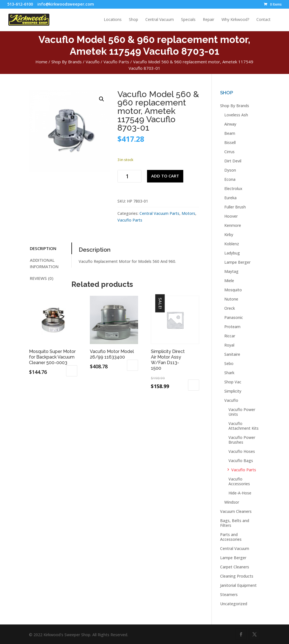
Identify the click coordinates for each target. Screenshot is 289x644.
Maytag (231, 271)
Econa (230, 179)
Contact (263, 20)
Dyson (230, 170)
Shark (229, 373)
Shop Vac (233, 382)
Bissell (230, 142)
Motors (188, 213)
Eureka (230, 198)
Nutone (231, 299)
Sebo (229, 363)
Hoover (231, 216)
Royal (229, 345)
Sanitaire (232, 354)
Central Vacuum (160, 20)
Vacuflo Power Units (242, 412)
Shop (133, 20)
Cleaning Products (237, 576)
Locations (113, 20)
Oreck (230, 308)
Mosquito (233, 290)
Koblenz (232, 244)
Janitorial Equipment (238, 585)
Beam (230, 133)
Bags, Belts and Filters (235, 523)
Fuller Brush (235, 207)
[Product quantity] (129, 176)
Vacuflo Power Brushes (242, 440)
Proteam (232, 327)
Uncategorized (234, 604)
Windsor (232, 502)
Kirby (229, 235)
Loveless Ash (236, 115)
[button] (102, 99)
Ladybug (232, 253)
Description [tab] (43, 248)
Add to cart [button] (72, 371)
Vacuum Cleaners (236, 511)
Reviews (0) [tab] (42, 278)
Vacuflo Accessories (239, 481)
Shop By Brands (67, 62)
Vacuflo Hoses (242, 451)
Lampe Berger (237, 262)
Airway (230, 124)
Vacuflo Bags (241, 461)
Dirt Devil (233, 161)
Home (41, 62)
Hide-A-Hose (240, 493)
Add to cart (165, 176)
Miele (229, 281)
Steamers (229, 594)
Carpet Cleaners (235, 567)
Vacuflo (93, 62)
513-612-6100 (20, 4)
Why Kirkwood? (235, 20)
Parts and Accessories (231, 537)
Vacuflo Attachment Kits (244, 426)
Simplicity (233, 391)
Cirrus (229, 152)
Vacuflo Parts (116, 62)
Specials (188, 20)
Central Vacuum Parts (159, 213)
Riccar (230, 336)
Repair (209, 20)
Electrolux (233, 188)
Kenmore (233, 225)
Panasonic (234, 317)
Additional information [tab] (44, 263)
